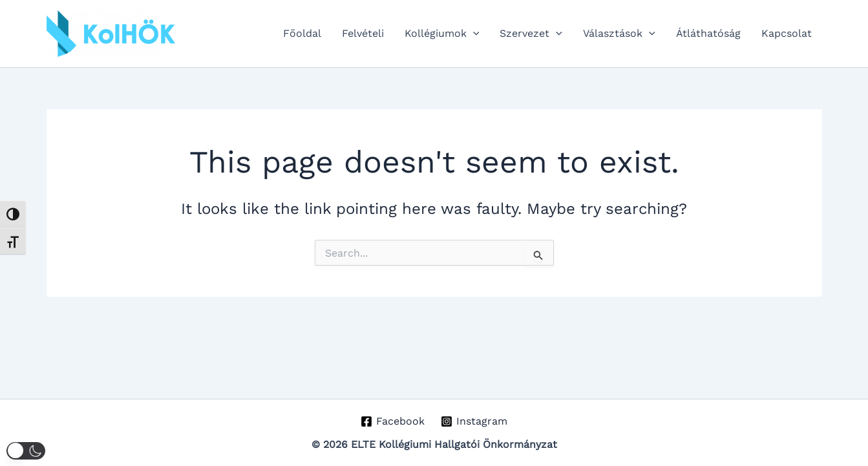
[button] (473, 34)
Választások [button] (619, 34)
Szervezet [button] (531, 34)
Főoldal (302, 33)
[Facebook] (393, 421)
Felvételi (363, 33)
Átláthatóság (708, 33)
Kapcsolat (787, 33)
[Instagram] (474, 421)
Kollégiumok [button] (442, 34)
